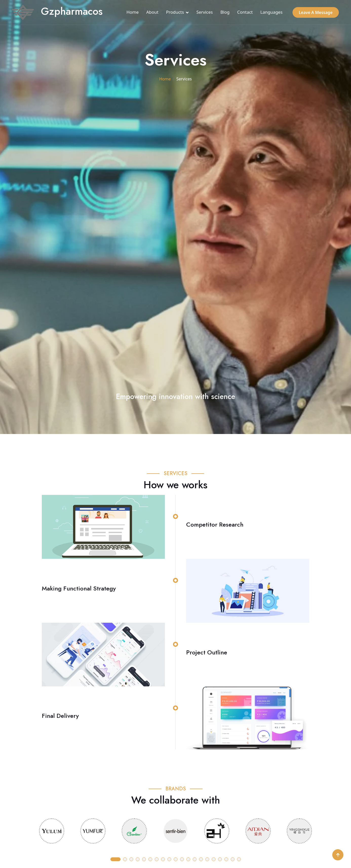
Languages (271, 12)
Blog (225, 12)
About (152, 12)
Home (132, 12)
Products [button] (175, 12)
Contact (245, 12)
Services (204, 12)
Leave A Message (316, 12)
